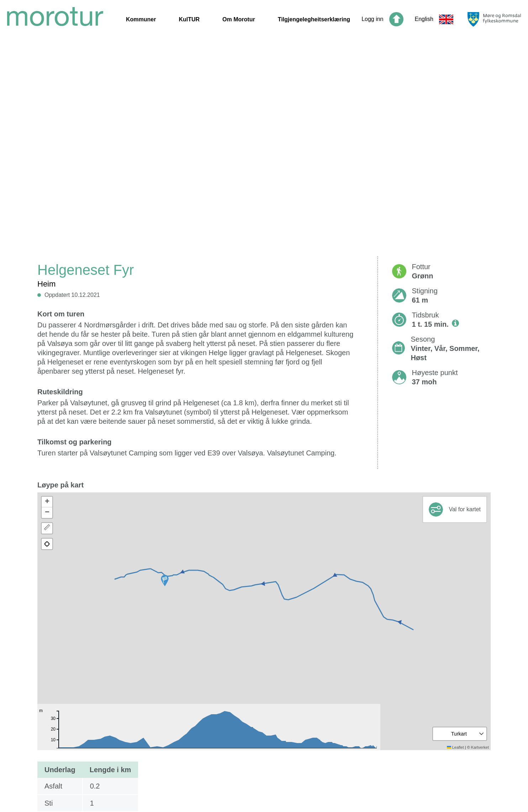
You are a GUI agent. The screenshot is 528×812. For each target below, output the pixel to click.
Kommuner (141, 19)
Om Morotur (239, 19)
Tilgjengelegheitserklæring (314, 19)
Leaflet (455, 747)
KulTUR (189, 19)
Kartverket (480, 747)
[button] (165, 581)
